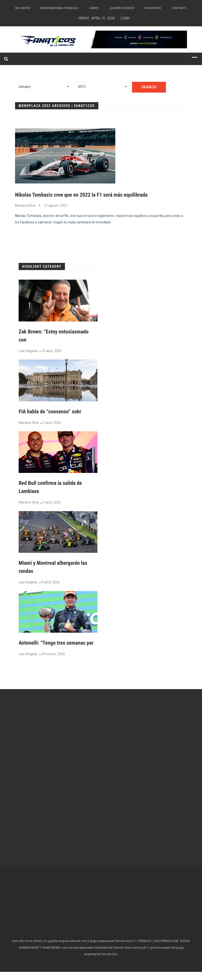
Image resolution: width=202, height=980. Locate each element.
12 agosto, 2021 (56, 205)
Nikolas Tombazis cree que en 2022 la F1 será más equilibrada (86, 195)
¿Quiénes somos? (122, 8)
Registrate (153, 8)
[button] (44, 87)
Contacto (179, 8)
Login (125, 18)
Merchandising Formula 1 (60, 8)
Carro (94, 8)
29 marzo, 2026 (53, 662)
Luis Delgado (28, 351)
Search (149, 87)
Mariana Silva (25, 205)
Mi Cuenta (23, 8)
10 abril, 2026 (52, 351)
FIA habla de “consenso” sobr (52, 411)
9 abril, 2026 (52, 423)
